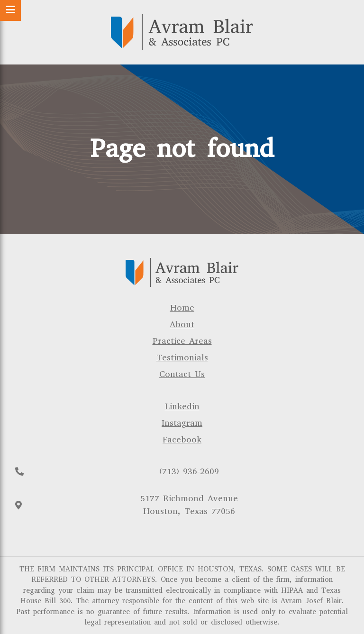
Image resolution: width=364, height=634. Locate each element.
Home (182, 308)
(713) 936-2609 (189, 471)
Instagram (182, 423)
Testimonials (182, 358)
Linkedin (182, 406)
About (182, 324)
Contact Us (182, 374)
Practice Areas (182, 341)
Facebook (182, 440)
